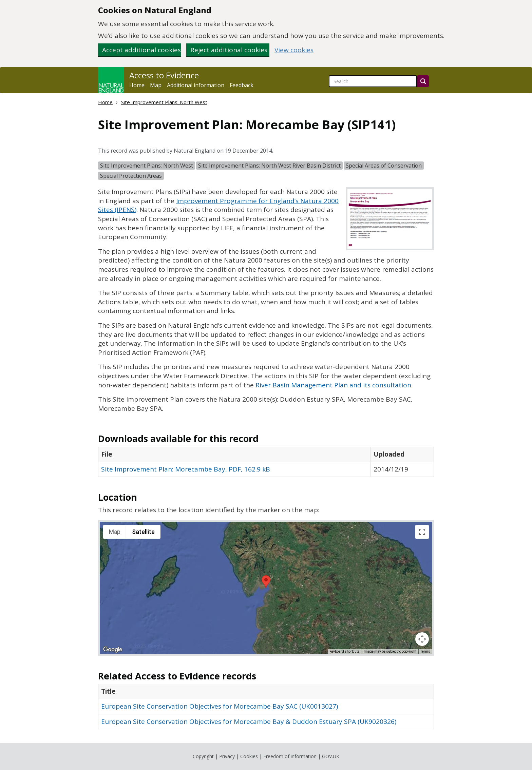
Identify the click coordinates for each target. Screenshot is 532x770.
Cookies (249, 756)
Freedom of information (290, 756)
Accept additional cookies (141, 50)
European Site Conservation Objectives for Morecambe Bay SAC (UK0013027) (220, 706)
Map (156, 85)
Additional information (196, 85)
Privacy (227, 756)
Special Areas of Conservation (384, 166)
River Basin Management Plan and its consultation (333, 385)
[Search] (423, 81)
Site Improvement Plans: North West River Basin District (269, 166)
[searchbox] (373, 81)
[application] (266, 588)
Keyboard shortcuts (345, 651)
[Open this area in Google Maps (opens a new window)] (113, 650)
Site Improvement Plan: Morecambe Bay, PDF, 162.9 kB (186, 469)
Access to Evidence (164, 75)
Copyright (203, 756)
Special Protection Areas (131, 176)
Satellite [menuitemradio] (143, 532)
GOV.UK (331, 756)
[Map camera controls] (422, 639)
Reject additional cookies (229, 50)
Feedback (242, 85)
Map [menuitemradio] (115, 532)
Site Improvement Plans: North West (164, 102)
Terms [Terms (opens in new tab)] (425, 651)
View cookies (294, 50)
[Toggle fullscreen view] (422, 532)
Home (137, 85)
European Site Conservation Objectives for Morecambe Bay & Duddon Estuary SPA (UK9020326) (249, 721)
